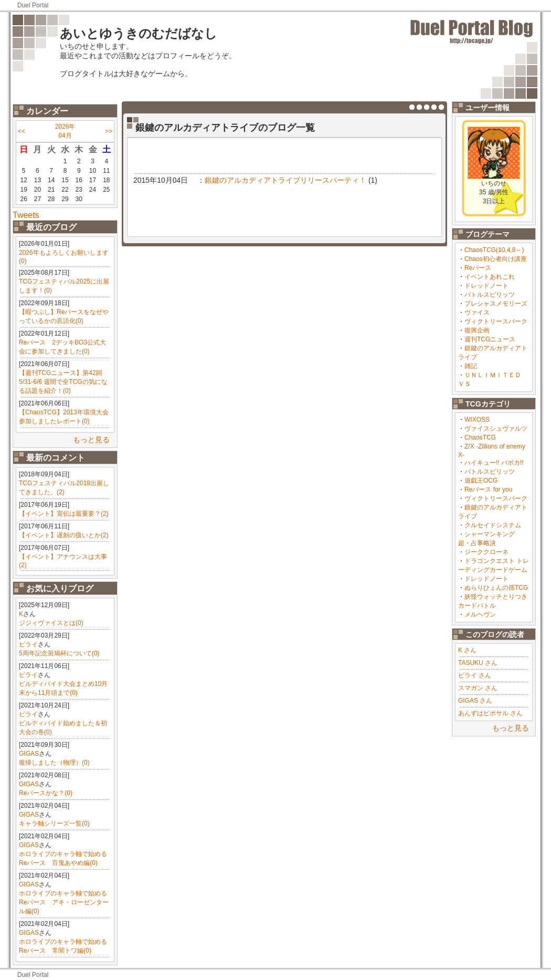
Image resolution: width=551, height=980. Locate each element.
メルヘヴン (480, 614)
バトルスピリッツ (490, 295)
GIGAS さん (475, 701)
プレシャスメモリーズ (496, 304)
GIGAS (29, 754)
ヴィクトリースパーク (496, 321)
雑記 (471, 366)
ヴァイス (477, 312)
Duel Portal (33, 5)
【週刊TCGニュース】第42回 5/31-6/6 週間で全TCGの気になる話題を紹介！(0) (63, 382)
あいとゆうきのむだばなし (139, 33)
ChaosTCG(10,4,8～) (494, 250)
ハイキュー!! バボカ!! (494, 463)
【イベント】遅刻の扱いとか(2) (64, 535)
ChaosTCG (480, 437)
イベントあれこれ (490, 277)
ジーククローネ (486, 552)
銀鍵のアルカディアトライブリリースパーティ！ (285, 180)
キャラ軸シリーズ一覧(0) (54, 823)
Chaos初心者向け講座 (496, 259)
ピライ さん (475, 675)
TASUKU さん (478, 663)
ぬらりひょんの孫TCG (496, 588)
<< (22, 131)
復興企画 (477, 330)
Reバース (478, 268)
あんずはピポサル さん (490, 713)
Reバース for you (488, 489)
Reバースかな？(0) (46, 793)
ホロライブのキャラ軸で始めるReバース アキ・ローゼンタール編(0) (64, 902)
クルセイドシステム (493, 525)
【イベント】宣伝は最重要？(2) (64, 514)
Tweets (26, 215)
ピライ (28, 644)
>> (109, 131)
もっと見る (91, 440)
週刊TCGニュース (490, 339)
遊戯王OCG (481, 481)
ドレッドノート (486, 286)
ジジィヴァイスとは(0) (51, 623)
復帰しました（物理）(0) (54, 763)
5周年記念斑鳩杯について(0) (59, 653)
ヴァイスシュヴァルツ (496, 429)
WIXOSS (477, 420)
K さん (467, 650)
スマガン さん (478, 688)
